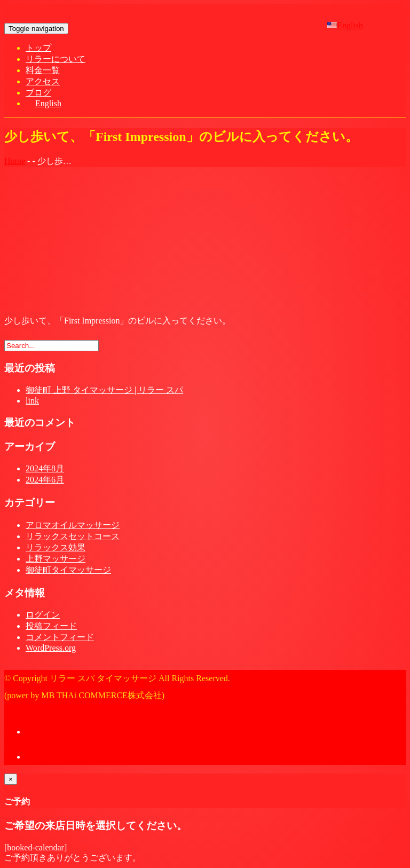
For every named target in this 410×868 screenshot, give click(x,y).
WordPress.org (51, 648)
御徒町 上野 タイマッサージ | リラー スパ (104, 390)
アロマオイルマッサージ (73, 525)
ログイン (43, 615)
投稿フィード (51, 626)
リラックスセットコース (73, 536)
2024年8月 (45, 468)
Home (15, 161)
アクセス (43, 81)
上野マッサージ (56, 559)
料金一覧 (43, 70)
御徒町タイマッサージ (68, 570)
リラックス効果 (56, 547)
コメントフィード (60, 637)
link (32, 401)
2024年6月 (45, 480)
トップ (38, 48)
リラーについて (56, 59)
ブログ (38, 93)
